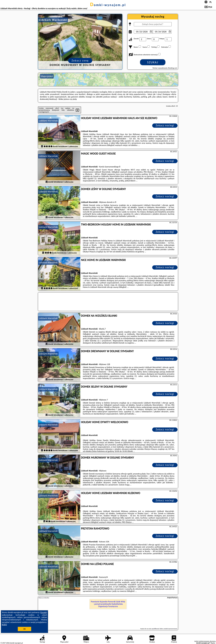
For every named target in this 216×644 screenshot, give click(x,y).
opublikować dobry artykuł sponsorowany (164, 629)
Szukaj (153, 62)
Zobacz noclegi (165, 125)
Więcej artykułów (44, 598)
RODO (4, 625)
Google (44, 612)
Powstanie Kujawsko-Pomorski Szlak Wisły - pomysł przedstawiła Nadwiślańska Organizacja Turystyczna (108, 604)
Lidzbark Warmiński (48, 121)
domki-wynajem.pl (108, 5)
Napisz (213, 643)
